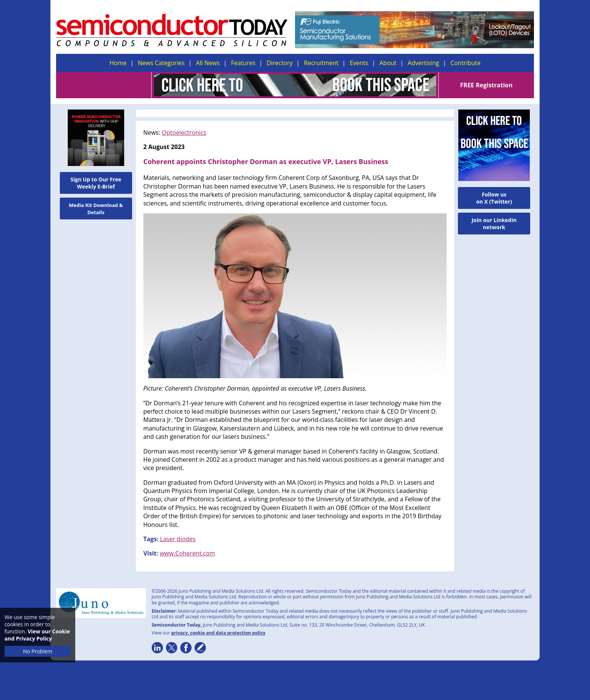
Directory (280, 63)
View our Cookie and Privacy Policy (37, 635)
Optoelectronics (184, 132)
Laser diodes (178, 539)
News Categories (161, 63)
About (388, 63)
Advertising (423, 63)
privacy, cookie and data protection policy (218, 633)
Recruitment (321, 63)
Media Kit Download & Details (96, 209)
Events (359, 63)
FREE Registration (486, 85)
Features (243, 63)
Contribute (465, 63)
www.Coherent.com (187, 553)
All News (208, 63)
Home (118, 63)
